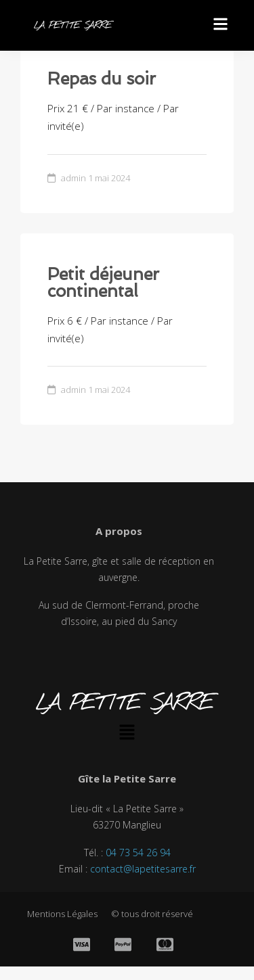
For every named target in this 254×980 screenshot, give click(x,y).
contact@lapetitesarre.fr (143, 869)
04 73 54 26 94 (138, 853)
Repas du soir (102, 79)
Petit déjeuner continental (103, 283)
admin (73, 178)
